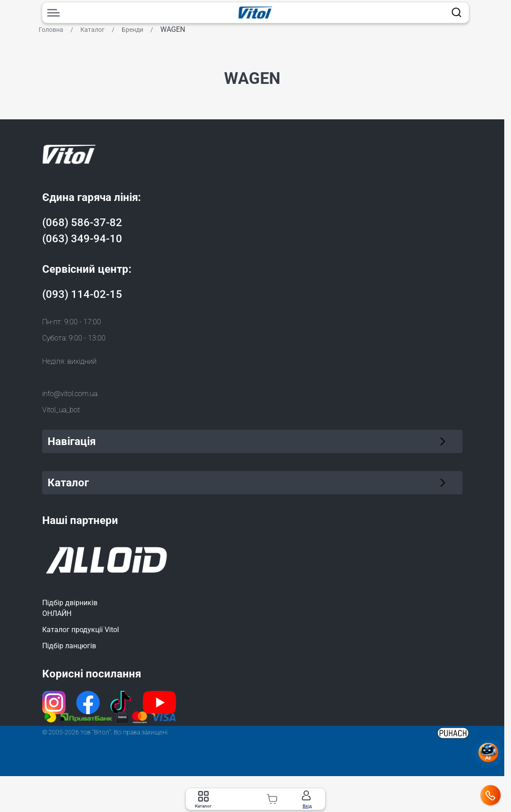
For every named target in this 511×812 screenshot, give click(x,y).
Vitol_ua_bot (61, 410)
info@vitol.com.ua (70, 394)
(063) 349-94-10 (82, 239)
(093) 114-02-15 (82, 294)
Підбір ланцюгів (69, 646)
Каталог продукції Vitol (81, 630)
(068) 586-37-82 (82, 223)
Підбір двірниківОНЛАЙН (70, 608)
